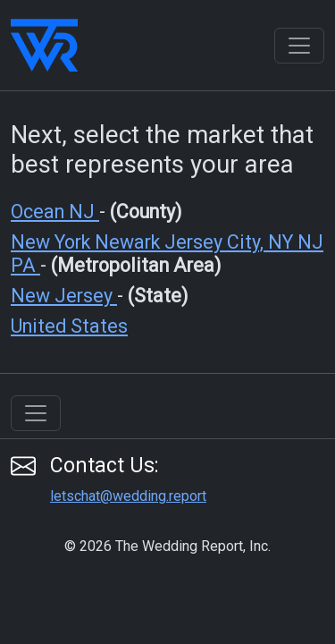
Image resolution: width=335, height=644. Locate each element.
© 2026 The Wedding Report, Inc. (167, 546)
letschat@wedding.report (128, 496)
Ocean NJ (55, 212)
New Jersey (64, 296)
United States (69, 326)
